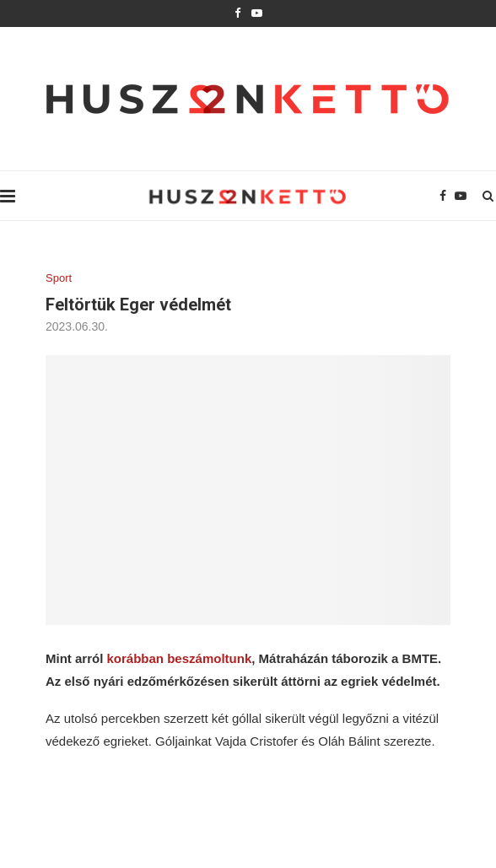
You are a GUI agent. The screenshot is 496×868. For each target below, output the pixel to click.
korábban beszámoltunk (180, 658)
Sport (59, 278)
